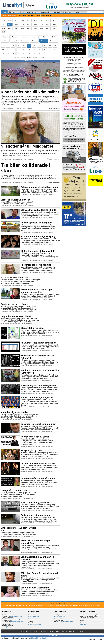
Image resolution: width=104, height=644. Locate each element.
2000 (10, 20)
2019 (16, 28)
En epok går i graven (31, 450)
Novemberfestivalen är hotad (16, 316)
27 (24, 54)
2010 (16, 24)
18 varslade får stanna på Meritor (38, 479)
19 (39, 50)
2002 (22, 20)
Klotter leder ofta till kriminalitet (30, 92)
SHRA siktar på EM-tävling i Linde (38, 210)
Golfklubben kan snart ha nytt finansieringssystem (36, 291)
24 (8, 54)
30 (39, 54)
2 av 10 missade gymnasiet (35, 502)
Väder (38, 16)
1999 (3, 20)
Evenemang (67, 12)
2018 (10, 28)
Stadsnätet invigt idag (32, 328)
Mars (24, 37)
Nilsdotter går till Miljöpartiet (27, 146)
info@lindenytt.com (34, 616)
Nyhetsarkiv (12, 16)
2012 (29, 24)
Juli (5, 41)
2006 (48, 20)
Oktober (34, 41)
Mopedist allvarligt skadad (14, 412)
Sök (101, 12)
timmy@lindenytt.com (9, 627)
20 (45, 50)
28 (29, 54)
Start (4, 12)
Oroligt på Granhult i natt (14, 490)
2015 (48, 24)
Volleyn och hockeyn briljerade (37, 397)
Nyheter (4, 16)
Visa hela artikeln (54, 108)
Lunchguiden (32, 12)
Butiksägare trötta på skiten (35, 515)
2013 (35, 24)
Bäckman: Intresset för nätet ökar (38, 424)
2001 (16, 20)
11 (55, 46)
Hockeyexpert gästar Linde (35, 437)
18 (34, 50)
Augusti (15, 41)
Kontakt (78, 12)
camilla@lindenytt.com (17, 619)
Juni (53, 37)
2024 (48, 28)
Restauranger (22, 16)
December (53, 41)
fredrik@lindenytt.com (17, 616)
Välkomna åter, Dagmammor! (36, 588)
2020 (22, 28)
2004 (35, 20)
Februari (15, 37)
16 (24, 50)
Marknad (57, 12)
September (24, 41)
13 (8, 50)
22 (55, 50)
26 (19, 54)
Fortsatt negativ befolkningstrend (38, 386)
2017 (3, 28)
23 (3, 54)
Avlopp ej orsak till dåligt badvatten (39, 187)
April (34, 37)
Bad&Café (31, 16)
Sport (22, 12)
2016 (54, 24)
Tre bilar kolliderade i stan (26, 168)
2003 (29, 20)
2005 (41, 20)
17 (29, 50)
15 (19, 50)
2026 (3, 32)
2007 (54, 20)
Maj (44, 37)
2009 (10, 24)
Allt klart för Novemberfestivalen (38, 464)
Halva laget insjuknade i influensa (38, 343)
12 (3, 50)
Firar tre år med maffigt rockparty (38, 236)
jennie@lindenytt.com (17, 622)
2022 (35, 28)
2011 (22, 24)
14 (13, 50)
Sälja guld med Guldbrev (39, 638)
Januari (5, 37)
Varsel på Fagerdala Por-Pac (16, 200)
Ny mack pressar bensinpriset (36, 223)
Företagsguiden (45, 12)
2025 (54, 28)
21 (50, 50)
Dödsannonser (46, 16)
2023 (41, 28)
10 (50, 46)
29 (34, 54)
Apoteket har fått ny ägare (14, 304)
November (44, 41)
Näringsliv (13, 12)
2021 (29, 28)
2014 (41, 24)
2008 (3, 24)
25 (13, 54)
